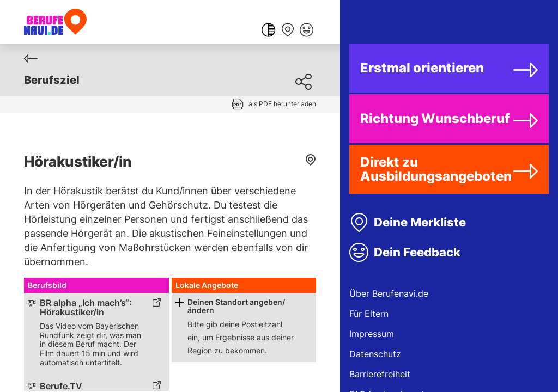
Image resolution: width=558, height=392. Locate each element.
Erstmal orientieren (422, 68)
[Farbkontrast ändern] (268, 31)
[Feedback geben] (307, 31)
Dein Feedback (417, 252)
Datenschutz (375, 354)
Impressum (372, 334)
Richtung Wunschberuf (435, 118)
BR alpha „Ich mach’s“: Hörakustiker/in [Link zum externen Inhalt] (86, 308)
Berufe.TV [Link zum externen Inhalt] (61, 386)
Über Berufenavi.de (389, 293)
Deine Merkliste (420, 222)
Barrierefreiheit (380, 374)
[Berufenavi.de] (55, 22)
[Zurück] (31, 59)
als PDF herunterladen (282, 104)
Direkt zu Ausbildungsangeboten (436, 169)
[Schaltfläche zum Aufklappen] (180, 302)
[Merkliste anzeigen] (287, 31)
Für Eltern (369, 314)
